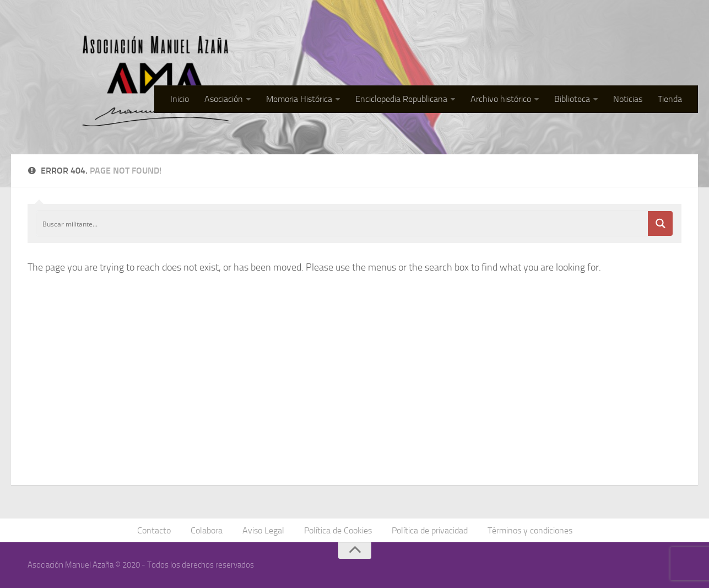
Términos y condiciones (530, 530)
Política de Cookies (338, 530)
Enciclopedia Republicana (401, 99)
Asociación (224, 99)
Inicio (180, 99)
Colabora (207, 530)
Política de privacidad (430, 530)
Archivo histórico (501, 99)
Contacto (154, 530)
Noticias (628, 99)
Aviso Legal (263, 530)
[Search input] (343, 223)
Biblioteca (572, 99)
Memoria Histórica (299, 99)
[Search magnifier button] (660, 223)
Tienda (670, 99)
